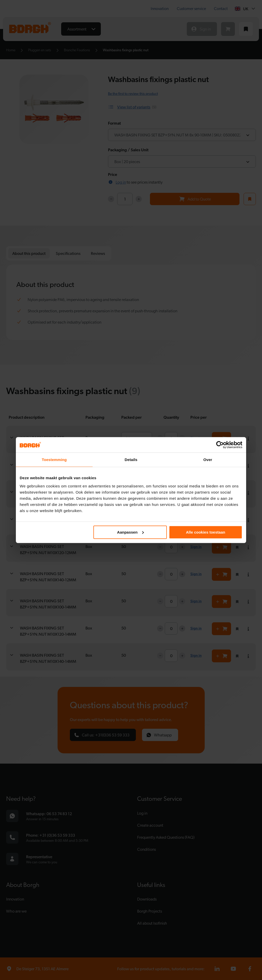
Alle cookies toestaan (206, 532)
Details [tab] (131, 460)
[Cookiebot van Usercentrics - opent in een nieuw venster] (220, 445)
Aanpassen (130, 532)
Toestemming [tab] (54, 460)
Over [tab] (208, 460)
